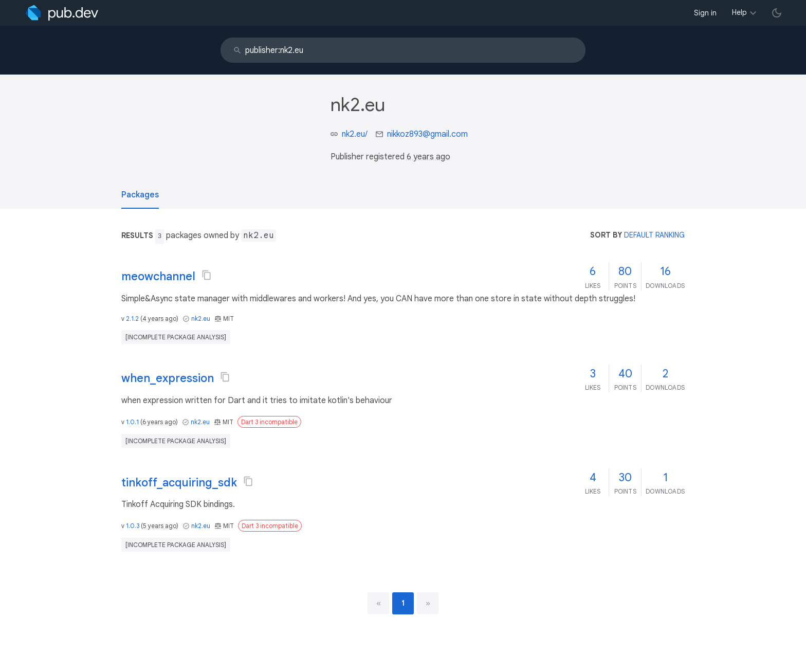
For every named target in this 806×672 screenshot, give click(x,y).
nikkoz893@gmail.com (427, 134)
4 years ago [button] (159, 319)
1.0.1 (132, 422)
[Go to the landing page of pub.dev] (62, 13)
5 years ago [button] (160, 526)
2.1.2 (132, 319)
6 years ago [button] (428, 157)
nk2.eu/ (355, 134)
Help (739, 12)
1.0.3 (133, 526)
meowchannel (158, 276)
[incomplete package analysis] (176, 337)
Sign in (705, 13)
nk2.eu (201, 319)
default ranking (654, 235)
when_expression (168, 378)
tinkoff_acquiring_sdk (179, 483)
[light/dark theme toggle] (777, 13)
